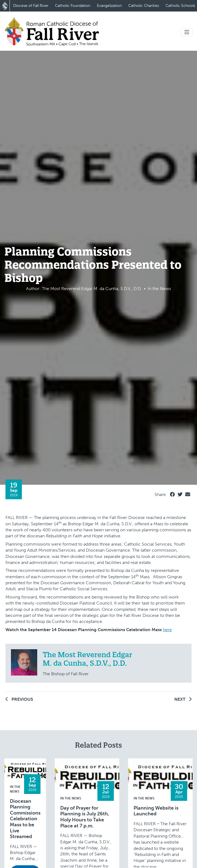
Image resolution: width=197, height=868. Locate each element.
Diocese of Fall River (31, 6)
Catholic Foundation (73, 6)
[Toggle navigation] (187, 32)
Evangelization (109, 6)
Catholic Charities (144, 6)
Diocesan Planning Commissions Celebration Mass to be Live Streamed (25, 819)
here (167, 630)
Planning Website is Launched (156, 811)
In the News (71, 798)
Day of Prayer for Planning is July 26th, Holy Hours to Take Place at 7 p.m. (85, 817)
